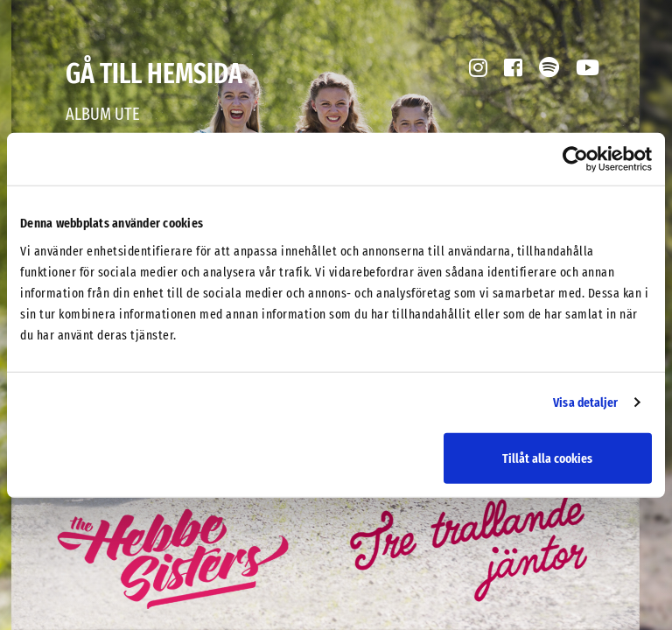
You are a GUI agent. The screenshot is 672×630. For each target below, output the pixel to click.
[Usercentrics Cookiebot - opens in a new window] (575, 159)
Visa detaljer (585, 402)
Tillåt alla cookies (547, 458)
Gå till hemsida (154, 73)
